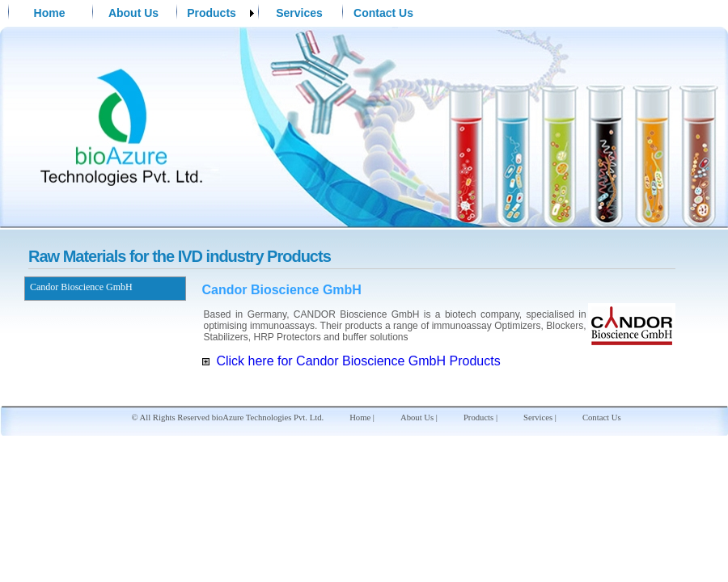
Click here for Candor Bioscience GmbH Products (351, 361)
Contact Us (383, 13)
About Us (133, 13)
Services (299, 13)
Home (50, 13)
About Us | (419, 418)
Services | (540, 418)
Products (212, 13)
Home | (362, 418)
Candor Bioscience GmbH (81, 287)
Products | (480, 418)
